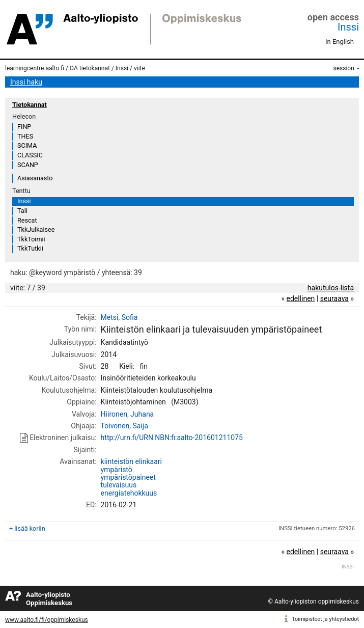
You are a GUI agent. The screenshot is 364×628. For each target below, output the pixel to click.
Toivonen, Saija (124, 426)
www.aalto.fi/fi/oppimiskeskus (47, 620)
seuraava (334, 298)
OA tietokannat (90, 68)
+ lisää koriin (27, 528)
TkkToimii (31, 239)
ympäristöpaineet (128, 477)
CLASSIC (30, 155)
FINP (24, 127)
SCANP (28, 165)
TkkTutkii (30, 248)
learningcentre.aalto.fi (35, 68)
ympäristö (117, 470)
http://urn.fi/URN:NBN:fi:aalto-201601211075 (172, 438)
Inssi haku (26, 82)
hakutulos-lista (331, 288)
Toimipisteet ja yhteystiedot (325, 619)
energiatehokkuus (129, 493)
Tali (22, 211)
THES (25, 136)
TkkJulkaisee (36, 229)
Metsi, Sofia (119, 317)
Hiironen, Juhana (128, 414)
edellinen (300, 298)
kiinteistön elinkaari (131, 461)
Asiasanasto (35, 178)
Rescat (27, 220)
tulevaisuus (119, 485)
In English (340, 42)
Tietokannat (30, 105)
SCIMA (27, 145)
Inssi (348, 27)
